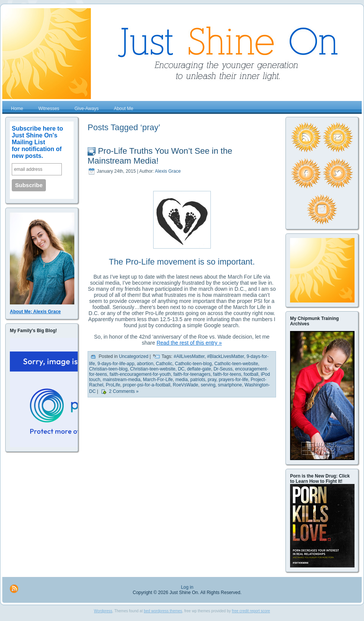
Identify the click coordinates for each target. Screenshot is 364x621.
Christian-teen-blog (108, 369)
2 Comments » (124, 392)
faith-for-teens (227, 374)
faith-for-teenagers (192, 374)
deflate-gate (199, 369)
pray (212, 380)
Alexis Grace (168, 171)
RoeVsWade (186, 385)
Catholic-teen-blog (193, 364)
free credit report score (251, 611)
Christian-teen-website (153, 369)
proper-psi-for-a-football (147, 385)
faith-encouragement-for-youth (140, 374)
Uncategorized (134, 357)
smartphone (230, 385)
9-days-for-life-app (116, 364)
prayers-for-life (233, 380)
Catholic (164, 364)
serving (208, 385)
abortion (145, 364)
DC (181, 369)
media (181, 380)
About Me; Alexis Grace (35, 312)
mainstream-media (122, 380)
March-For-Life (158, 380)
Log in (187, 587)
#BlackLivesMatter (225, 357)
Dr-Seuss (223, 369)
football (251, 374)
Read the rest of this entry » (189, 343)
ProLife (113, 385)
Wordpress (103, 611)
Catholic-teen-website (236, 364)
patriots (198, 380)
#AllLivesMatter (189, 357)
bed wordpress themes (163, 611)
